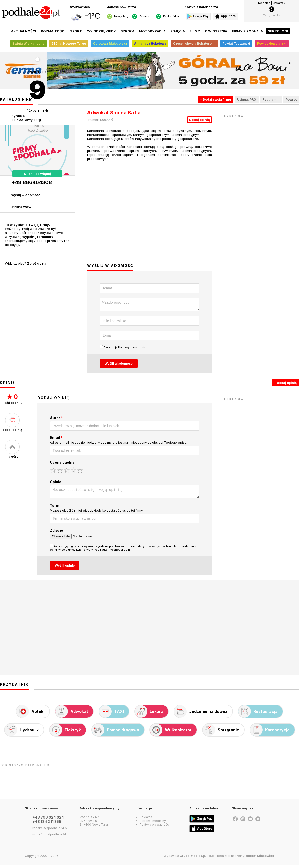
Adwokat (72, 714)
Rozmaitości (53, 31)
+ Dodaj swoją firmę (216, 99)
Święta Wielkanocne (29, 43)
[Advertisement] (262, 149)
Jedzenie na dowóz (201, 714)
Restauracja (258, 714)
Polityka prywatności (155, 828)
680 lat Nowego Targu (69, 43)
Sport (76, 31)
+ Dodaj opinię (285, 384)
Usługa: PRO (247, 99)
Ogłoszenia (216, 31)
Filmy (195, 31)
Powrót (291, 99)
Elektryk (65, 733)
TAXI (112, 714)
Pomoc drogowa (115, 733)
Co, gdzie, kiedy (101, 31)
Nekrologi (278, 31)
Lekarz (149, 714)
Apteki (30, 714)
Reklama (146, 820)
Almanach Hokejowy (150, 43)
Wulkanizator (171, 733)
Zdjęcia (178, 31)
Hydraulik (22, 733)
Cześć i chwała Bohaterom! (194, 43)
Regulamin (271, 99)
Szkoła (127, 31)
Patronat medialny (153, 824)
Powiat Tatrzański (236, 43)
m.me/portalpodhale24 (49, 837)
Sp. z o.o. (197, 859)
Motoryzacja (152, 31)
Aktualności (24, 31)
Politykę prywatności (132, 349)
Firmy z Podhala (247, 31)
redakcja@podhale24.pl (50, 831)
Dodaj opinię (199, 120)
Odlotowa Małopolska (110, 43)
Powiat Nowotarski (272, 43)
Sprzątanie (221, 733)
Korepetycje (270, 733)
